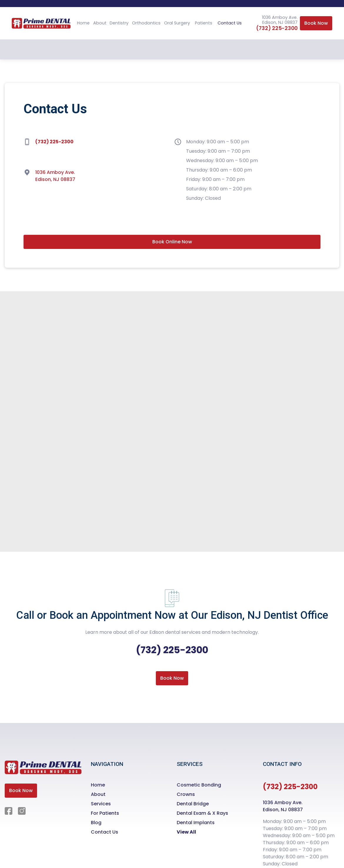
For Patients (105, 813)
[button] (119, 23)
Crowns (186, 794)
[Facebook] (9, 811)
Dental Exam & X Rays (202, 813)
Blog (96, 823)
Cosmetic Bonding (199, 785)
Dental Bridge (193, 804)
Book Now (316, 23)
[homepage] (41, 23)
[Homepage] (43, 772)
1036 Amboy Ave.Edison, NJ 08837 (283, 806)
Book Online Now (172, 242)
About (100, 23)
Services (101, 804)
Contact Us (230, 23)
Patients (204, 23)
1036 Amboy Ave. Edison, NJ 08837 (55, 176)
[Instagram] (22, 811)
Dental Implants (196, 823)
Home (83, 23)
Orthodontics (146, 23)
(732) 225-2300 (277, 28)
